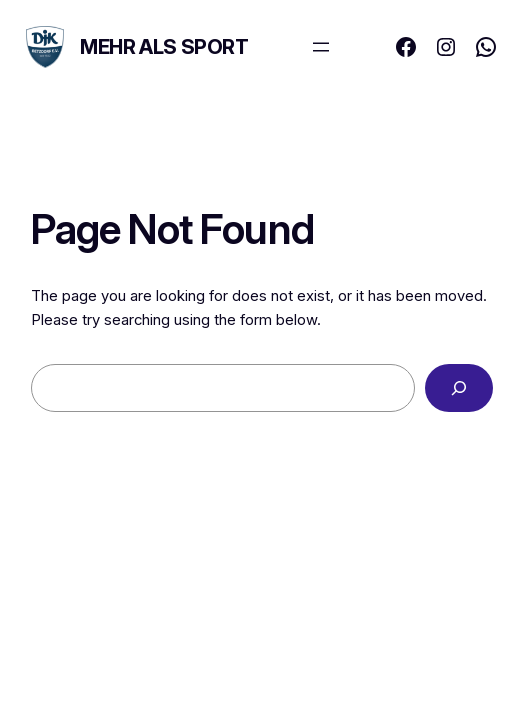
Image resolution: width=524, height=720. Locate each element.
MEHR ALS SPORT (164, 47)
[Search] (459, 388)
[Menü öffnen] (321, 47)
